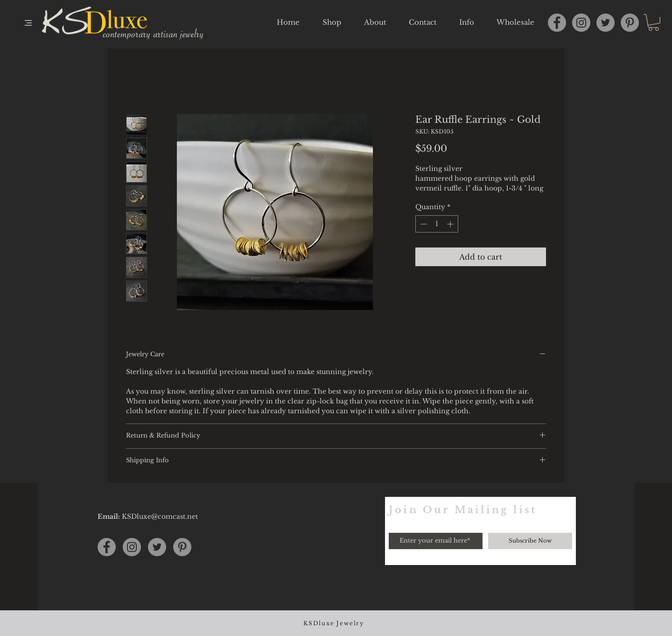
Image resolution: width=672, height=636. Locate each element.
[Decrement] (423, 224)
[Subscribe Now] (530, 541)
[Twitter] (605, 23)
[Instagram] (581, 23)
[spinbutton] (437, 224)
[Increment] (451, 224)
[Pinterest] (630, 23)
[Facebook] (557, 23)
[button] (28, 23)
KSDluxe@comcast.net (160, 516)
